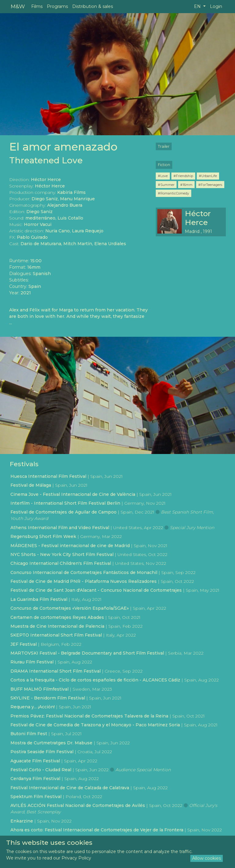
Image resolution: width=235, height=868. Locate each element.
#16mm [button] (186, 185)
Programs (57, 6)
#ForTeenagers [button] (210, 185)
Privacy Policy (76, 858)
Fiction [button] (164, 165)
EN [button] (198, 6)
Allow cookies (207, 858)
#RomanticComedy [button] (173, 193)
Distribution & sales (93, 6)
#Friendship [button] (183, 176)
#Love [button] (163, 176)
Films (37, 6)
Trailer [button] (164, 146)
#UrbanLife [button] (208, 176)
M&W (18, 6)
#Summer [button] (166, 185)
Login (216, 6)
